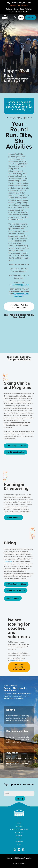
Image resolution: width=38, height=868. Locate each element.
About (19, 839)
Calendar (19, 842)
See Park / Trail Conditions (19, 5)
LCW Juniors (8, 561)
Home (19, 823)
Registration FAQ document (21, 295)
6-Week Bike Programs (16, 590)
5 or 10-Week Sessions (16, 452)
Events (19, 836)
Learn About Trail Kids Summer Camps (19, 306)
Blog (19, 845)
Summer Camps (13, 598)
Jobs (22, 9)
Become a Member (15, 12)
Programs (19, 826)
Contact (26, 12)
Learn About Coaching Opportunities (19, 667)
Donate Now (31, 17)
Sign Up (20, 799)
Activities (19, 833)
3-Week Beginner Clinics (16, 446)
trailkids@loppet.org (20, 285)
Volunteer (29, 9)
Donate (11, 710)
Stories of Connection (19, 829)
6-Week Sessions (13, 518)
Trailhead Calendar (12, 9)
